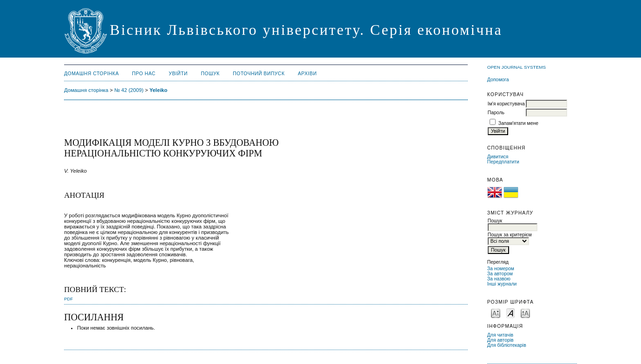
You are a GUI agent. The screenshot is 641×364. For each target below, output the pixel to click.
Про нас (144, 74)
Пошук (210, 74)
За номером (501, 269)
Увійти (178, 74)
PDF (69, 299)
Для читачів (500, 335)
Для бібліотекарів (507, 345)
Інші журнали (502, 284)
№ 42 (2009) (129, 90)
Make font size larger (525, 313)
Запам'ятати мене (518, 123)
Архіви (307, 74)
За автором (500, 274)
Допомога (498, 80)
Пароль (496, 113)
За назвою (499, 279)
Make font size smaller (496, 313)
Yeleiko (159, 90)
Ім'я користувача (506, 104)
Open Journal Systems (517, 67)
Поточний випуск (258, 74)
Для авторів (500, 340)
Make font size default (510, 313)
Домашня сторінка (92, 74)
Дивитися (498, 157)
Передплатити (503, 162)
